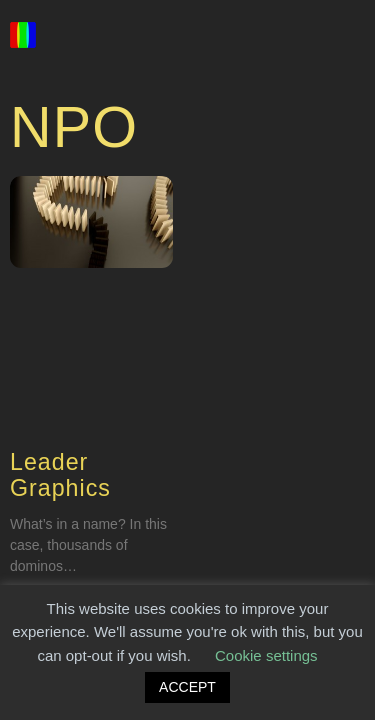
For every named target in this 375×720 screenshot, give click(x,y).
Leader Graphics (60, 475)
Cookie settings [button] (266, 655)
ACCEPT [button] (187, 687)
